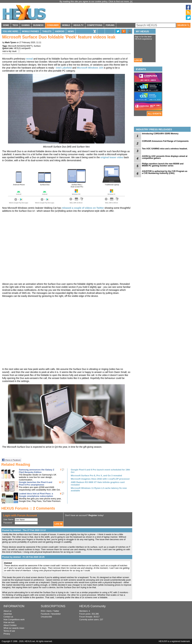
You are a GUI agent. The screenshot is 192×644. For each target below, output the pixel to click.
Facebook (45, 614)
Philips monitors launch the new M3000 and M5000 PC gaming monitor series (163, 165)
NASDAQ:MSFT (25, 46)
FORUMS (110, 25)
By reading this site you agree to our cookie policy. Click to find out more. (95, 1)
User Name (8, 519)
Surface (37, 46)
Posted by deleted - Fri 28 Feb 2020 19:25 (23, 557)
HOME (6, 25)
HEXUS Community (92, 606)
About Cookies (10, 625)
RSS (43, 611)
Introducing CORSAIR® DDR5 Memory (160, 134)
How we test (9, 622)
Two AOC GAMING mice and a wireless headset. (165, 149)
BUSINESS (38, 25)
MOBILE (66, 25)
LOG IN (138, 60)
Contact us (8, 617)
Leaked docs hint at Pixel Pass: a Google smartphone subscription (36, 495)
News (71, 31)
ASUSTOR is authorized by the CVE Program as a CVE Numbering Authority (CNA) (165, 172)
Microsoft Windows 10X (90, 68)
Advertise (8, 614)
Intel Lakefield (64, 68)
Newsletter (56, 614)
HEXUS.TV (78, 25)
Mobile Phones (30, 31)
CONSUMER (53, 25)
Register (93, 515)
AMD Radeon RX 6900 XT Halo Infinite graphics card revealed (98, 483)
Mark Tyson (11, 42)
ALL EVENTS (155, 114)
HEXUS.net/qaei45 (22, 48)
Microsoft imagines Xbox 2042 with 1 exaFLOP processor (100, 479)
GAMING (26, 25)
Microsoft (12, 46)
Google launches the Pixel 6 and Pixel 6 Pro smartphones (35, 483)
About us (7, 611)
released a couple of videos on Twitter (83, 208)
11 (60, 482)
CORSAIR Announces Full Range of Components (165, 141)
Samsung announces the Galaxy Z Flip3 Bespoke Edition (37, 471)
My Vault (13, 51)
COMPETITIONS (95, 25)
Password (8, 523)
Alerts (49, 611)
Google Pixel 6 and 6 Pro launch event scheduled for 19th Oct (100, 471)
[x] (131, 1)
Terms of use (9, 631)
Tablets (47, 31)
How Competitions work (14, 620)
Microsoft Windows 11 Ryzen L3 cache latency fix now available (99, 489)
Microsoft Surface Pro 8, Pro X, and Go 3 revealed (96, 476)
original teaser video (112, 157)
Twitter (56, 611)
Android (60, 31)
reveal (29, 59)
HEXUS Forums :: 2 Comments (28, 508)
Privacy (7, 634)
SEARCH (183, 25)
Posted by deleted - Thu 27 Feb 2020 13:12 (24, 530)
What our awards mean (14, 628)
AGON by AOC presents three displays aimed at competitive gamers (165, 157)
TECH (15, 25)
